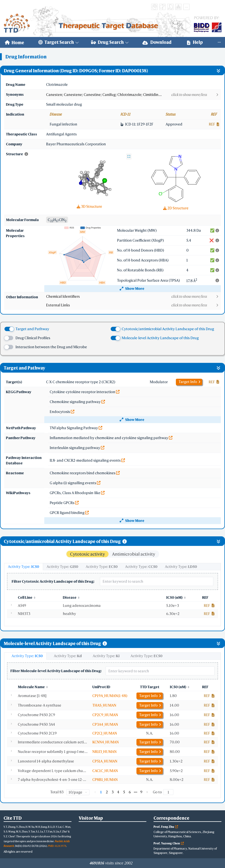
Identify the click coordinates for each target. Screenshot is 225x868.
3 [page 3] (113, 792)
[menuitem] (14, 42)
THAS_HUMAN (104, 705)
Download (157, 42)
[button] (133, 95)
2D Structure (176, 208)
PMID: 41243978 (57, 846)
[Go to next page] (147, 792)
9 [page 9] (141, 792)
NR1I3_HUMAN (104, 752)
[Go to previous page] (95, 792)
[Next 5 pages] (136, 792)
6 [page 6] (130, 792)
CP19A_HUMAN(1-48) (110, 696)
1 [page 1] (101, 792)
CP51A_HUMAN (105, 761)
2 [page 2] (107, 792)
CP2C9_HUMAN (105, 715)
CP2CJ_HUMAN (105, 733)
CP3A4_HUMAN (105, 724)
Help (195, 42)
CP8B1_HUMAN (105, 780)
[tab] (24, 567)
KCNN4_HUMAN (106, 742)
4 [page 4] (118, 792)
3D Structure (89, 206)
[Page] (168, 792)
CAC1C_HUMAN (105, 771)
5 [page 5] (124, 792)
